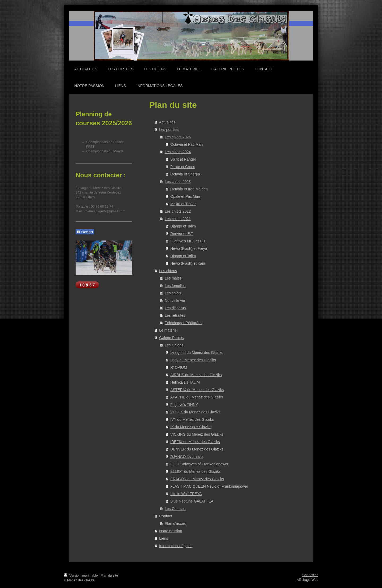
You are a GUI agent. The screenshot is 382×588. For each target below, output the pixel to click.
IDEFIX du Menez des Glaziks (195, 442)
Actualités (167, 122)
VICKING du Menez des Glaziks (197, 434)
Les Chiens (174, 345)
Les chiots (173, 293)
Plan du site (109, 576)
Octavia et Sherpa (185, 174)
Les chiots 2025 (178, 137)
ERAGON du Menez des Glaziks (197, 479)
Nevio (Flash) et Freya (189, 248)
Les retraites (175, 315)
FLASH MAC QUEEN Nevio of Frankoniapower (209, 486)
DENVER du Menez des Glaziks (197, 449)
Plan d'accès (175, 523)
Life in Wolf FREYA (186, 494)
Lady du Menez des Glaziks (193, 360)
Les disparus (175, 308)
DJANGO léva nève (186, 457)
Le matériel (168, 330)
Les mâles (173, 278)
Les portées (169, 130)
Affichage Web (308, 580)
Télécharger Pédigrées (184, 323)
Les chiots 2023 (178, 182)
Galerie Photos (172, 338)
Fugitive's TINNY (184, 405)
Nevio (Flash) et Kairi (188, 263)
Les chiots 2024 (178, 152)
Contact (166, 516)
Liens (164, 538)
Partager (85, 232)
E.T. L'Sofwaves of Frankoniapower (199, 464)
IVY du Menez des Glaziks (192, 419)
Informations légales (176, 546)
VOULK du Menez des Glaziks (195, 412)
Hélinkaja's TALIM (185, 382)
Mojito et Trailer (183, 204)
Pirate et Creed (183, 167)
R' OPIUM (179, 367)
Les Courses (175, 509)
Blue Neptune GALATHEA (192, 501)
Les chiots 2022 (178, 211)
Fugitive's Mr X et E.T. (188, 241)
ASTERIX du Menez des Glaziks (197, 390)
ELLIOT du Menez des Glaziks (196, 471)
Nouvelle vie (175, 301)
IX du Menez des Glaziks (191, 427)
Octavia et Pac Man (186, 144)
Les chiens (168, 271)
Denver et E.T (182, 234)
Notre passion (171, 531)
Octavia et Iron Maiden (189, 189)
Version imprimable (81, 576)
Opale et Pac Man (185, 196)
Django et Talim (183, 226)
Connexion (310, 575)
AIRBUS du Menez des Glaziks (196, 375)
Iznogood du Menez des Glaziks (197, 353)
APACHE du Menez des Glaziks (197, 397)
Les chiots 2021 (178, 219)
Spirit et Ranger (183, 159)
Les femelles (175, 286)
